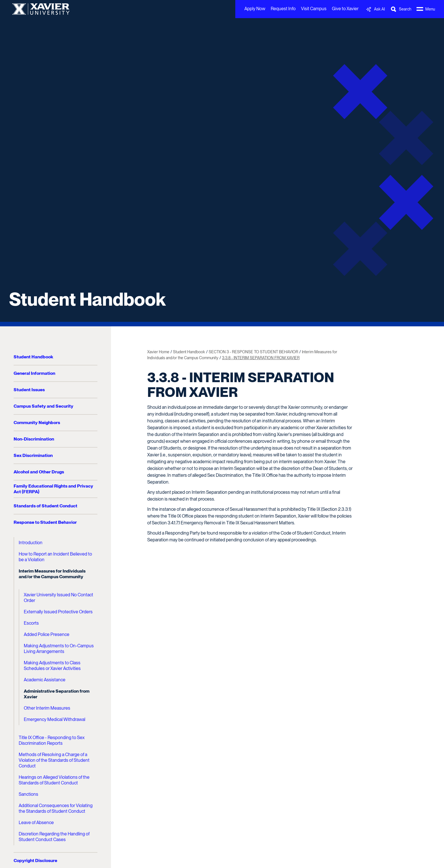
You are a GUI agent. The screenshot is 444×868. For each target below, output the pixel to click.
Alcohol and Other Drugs (39, 472)
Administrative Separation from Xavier (57, 694)
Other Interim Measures (47, 708)
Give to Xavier (345, 9)
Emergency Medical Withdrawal (55, 719)
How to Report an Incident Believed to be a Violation (55, 557)
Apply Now (255, 9)
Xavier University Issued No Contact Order (58, 598)
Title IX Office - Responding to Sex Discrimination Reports (52, 740)
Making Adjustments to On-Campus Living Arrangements (59, 649)
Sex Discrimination (33, 455)
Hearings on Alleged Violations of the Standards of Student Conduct (54, 780)
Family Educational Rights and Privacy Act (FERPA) (53, 489)
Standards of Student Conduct (45, 506)
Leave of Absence (36, 823)
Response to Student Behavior (45, 522)
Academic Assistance (45, 680)
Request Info (283, 9)
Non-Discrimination (34, 439)
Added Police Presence (47, 634)
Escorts (31, 623)
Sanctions (28, 794)
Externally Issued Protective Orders (58, 612)
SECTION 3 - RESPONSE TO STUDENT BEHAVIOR (253, 352)
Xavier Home (158, 352)
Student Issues (29, 390)
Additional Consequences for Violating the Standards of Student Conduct (56, 808)
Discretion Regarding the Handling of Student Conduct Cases (54, 837)
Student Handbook (87, 299)
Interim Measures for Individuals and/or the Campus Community (52, 574)
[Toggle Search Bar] (401, 9)
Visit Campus (314, 9)
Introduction (31, 543)
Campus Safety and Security (43, 406)
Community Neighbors (37, 423)
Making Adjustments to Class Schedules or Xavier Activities (52, 666)
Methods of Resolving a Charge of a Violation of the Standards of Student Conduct (54, 760)
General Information (34, 373)
